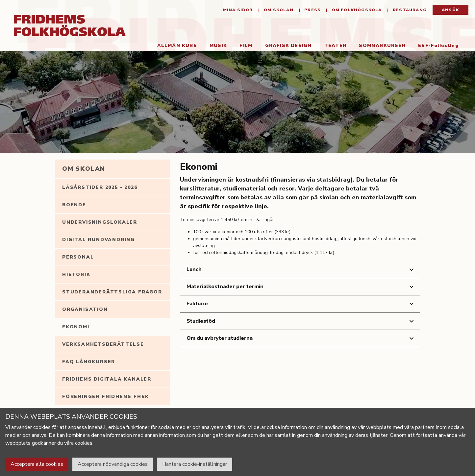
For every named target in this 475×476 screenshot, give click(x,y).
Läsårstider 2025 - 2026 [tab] (100, 187)
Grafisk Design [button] (288, 46)
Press (312, 10)
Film (246, 46)
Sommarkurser (382, 46)
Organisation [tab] (85, 309)
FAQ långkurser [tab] (89, 362)
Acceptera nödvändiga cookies (113, 464)
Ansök (450, 10)
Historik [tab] (76, 275)
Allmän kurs (177, 46)
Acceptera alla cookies (37, 464)
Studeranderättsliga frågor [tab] (112, 292)
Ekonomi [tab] (76, 327)
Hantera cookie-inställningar (195, 464)
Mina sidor (238, 10)
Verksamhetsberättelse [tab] (103, 344)
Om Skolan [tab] (84, 169)
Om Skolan (278, 10)
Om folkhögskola (356, 10)
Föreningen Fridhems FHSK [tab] (106, 397)
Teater (335, 46)
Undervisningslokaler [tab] (100, 222)
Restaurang (409, 10)
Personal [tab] (78, 257)
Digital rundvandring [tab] (99, 240)
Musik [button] (218, 46)
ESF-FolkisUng (438, 46)
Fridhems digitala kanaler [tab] (107, 379)
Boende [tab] (74, 205)
